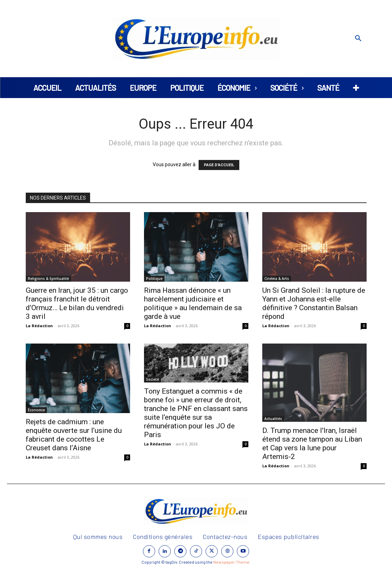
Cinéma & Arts (277, 279)
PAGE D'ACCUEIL (219, 165)
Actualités (273, 419)
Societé (153, 379)
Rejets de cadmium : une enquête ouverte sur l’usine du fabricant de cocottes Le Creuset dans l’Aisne (74, 435)
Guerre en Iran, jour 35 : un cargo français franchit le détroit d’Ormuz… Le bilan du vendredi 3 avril (77, 303)
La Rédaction (39, 326)
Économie (36, 410)
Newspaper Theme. (232, 562)
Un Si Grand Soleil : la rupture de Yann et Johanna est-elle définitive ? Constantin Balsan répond (314, 303)
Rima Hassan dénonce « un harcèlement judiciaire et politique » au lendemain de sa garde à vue (193, 303)
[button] (358, 39)
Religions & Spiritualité (48, 279)
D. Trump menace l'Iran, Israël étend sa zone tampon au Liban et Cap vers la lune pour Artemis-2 (312, 444)
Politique (154, 279)
